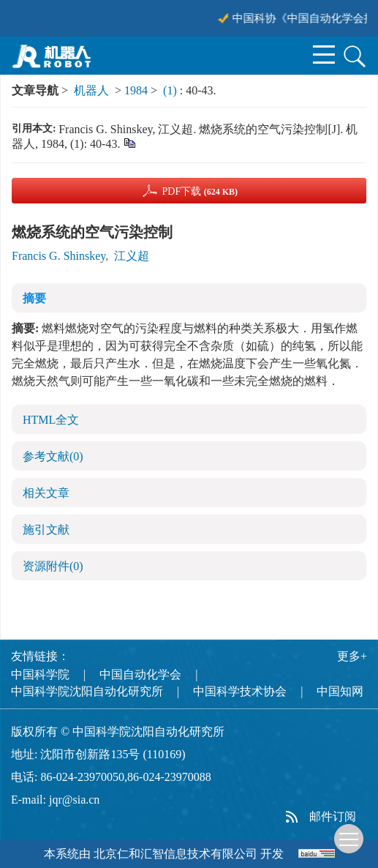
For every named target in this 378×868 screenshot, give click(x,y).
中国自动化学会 (140, 674)
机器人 (91, 90)
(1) (171, 90)
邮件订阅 (333, 816)
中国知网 (340, 691)
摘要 (34, 298)
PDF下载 (200, 191)
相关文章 (46, 493)
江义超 (132, 256)
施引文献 (46, 530)
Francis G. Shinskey (58, 256)
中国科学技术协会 (240, 691)
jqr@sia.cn (74, 800)
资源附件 (53, 566)
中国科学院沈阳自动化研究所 (87, 691)
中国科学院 (40, 674)
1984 (136, 90)
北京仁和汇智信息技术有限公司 (175, 854)
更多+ (352, 656)
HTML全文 (51, 420)
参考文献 (53, 456)
